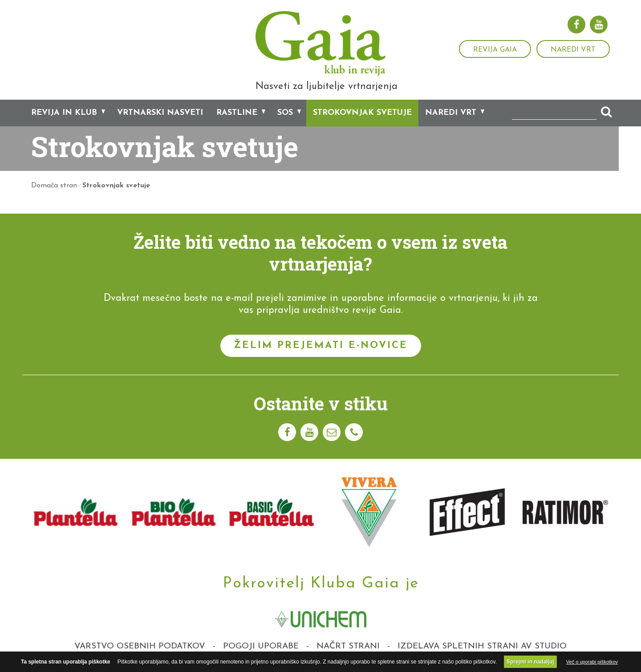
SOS (285, 115)
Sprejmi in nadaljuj (530, 662)
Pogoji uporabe (261, 648)
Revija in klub (64, 115)
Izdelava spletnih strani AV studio (482, 648)
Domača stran (54, 187)
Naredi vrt (573, 50)
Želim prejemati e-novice (321, 347)
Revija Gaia (495, 50)
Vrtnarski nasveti (160, 115)
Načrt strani (348, 648)
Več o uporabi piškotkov (592, 662)
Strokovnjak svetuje (362, 115)
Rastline (237, 115)
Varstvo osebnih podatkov (140, 648)
